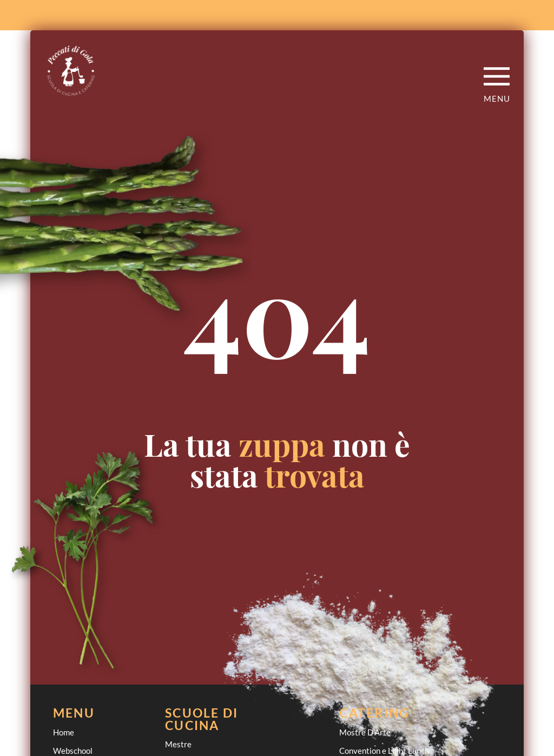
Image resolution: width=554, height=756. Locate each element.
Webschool (73, 751)
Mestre (178, 744)
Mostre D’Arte (365, 732)
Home (64, 732)
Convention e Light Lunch (384, 751)
